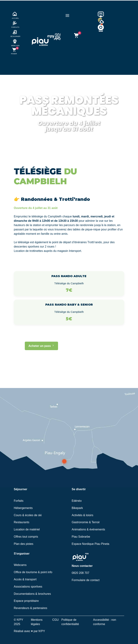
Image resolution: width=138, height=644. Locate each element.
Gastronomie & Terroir (86, 522)
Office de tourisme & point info (33, 572)
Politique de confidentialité (70, 622)
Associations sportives (28, 587)
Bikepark (77, 508)
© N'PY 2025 (19, 622)
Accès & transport (25, 579)
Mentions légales (37, 622)
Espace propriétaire (26, 601)
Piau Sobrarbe (81, 537)
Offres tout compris (26, 537)
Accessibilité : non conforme (105, 622)
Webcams (20, 565)
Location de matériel (27, 529)
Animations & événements (88, 529)
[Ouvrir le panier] (76, 36)
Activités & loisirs (82, 515)
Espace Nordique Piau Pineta (90, 544)
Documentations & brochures (32, 594)
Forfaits (19, 501)
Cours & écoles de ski (28, 515)
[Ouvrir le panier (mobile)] (14, 51)
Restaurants (22, 522)
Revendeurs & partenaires (31, 608)
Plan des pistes (24, 544)
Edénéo (77, 501)
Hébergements (23, 508)
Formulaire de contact (86, 580)
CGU (56, 620)
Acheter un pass (41, 346)
